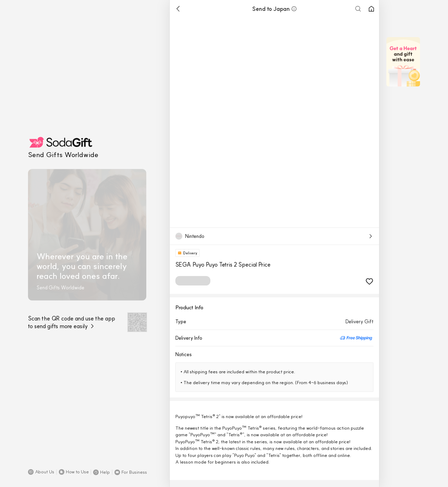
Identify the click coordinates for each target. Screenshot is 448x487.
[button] (41, 472)
